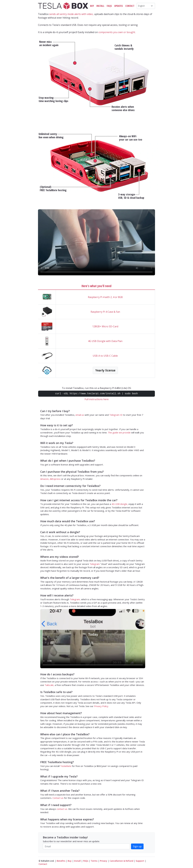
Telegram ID (116, 415)
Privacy (104, 861)
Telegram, (75, 599)
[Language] (146, 6)
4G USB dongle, (120, 504)
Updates (119, 6)
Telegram (95, 564)
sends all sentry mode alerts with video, (71, 14)
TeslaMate (66, 766)
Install (100, 6)
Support (140, 861)
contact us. (62, 809)
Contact (130, 6)
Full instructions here (97, 399)
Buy (92, 6)
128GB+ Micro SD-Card (105, 326)
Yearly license (105, 370)
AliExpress (55, 479)
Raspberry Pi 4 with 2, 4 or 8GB (105, 297)
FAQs (109, 6)
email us (80, 415)
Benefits (61, 861)
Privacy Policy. (101, 706)
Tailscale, (49, 685)
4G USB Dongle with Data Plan (105, 341)
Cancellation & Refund (121, 861)
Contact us (58, 798)
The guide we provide (119, 432)
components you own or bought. (117, 32)
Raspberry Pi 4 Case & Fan (105, 312)
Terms (94, 861)
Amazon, (45, 479)
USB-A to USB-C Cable (105, 356)
